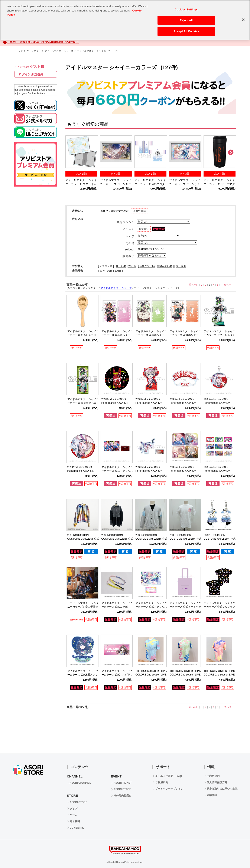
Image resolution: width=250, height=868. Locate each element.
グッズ (74, 809)
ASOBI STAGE (122, 789)
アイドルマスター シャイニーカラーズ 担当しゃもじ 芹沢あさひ (83, 335)
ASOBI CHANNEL (80, 783)
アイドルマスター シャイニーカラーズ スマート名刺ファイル (81, 184)
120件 (118, 271)
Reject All (186, 20)
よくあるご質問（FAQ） (169, 776)
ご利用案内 (162, 782)
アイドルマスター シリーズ (59, 51)
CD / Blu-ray (77, 828)
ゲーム (74, 815)
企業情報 (212, 795)
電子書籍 (75, 821)
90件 (110, 271)
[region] (125, 20)
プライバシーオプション (169, 789)
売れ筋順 (181, 266)
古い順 (132, 266)
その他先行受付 (123, 796)
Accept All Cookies (186, 31)
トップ (19, 51)
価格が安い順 (147, 266)
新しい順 (121, 266)
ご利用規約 (213, 776)
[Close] (243, 20)
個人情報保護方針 (217, 782)
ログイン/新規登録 (31, 74)
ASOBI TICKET (123, 783)
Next (231, 152)
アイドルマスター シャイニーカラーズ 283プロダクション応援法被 (150, 184)
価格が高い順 (165, 266)
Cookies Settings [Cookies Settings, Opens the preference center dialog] (186, 9)
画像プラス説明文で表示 (114, 211)
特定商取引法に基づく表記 (222, 789)
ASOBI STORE (78, 802)
